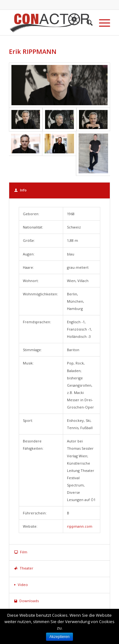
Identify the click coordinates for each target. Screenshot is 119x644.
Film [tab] (21, 552)
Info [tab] (20, 190)
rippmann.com (80, 526)
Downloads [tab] (26, 601)
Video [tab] (21, 585)
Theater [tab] (24, 568)
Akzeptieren (60, 637)
